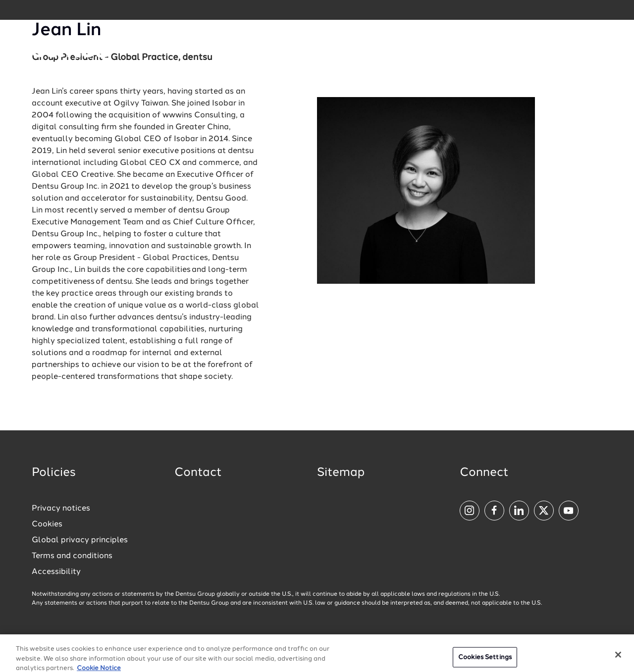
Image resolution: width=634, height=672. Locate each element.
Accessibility (56, 572)
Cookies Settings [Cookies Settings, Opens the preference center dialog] (485, 661)
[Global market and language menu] (146, 51)
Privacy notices (61, 509)
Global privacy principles (80, 540)
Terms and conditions (72, 556)
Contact (198, 473)
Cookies (47, 524)
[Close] (618, 659)
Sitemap (341, 473)
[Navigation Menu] (577, 50)
